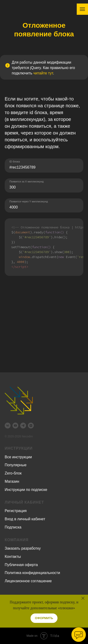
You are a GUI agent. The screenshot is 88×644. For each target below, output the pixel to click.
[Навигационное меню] (82, 9)
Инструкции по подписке (26, 490)
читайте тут (43, 73)
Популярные (16, 465)
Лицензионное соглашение (28, 581)
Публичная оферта (21, 565)
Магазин (12, 481)
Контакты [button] (13, 557)
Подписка (13, 527)
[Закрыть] (83, 598)
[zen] (31, 426)
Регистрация (16, 511)
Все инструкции (18, 457)
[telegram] (23, 426)
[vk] (8, 426)
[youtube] (15, 426)
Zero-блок (13, 473)
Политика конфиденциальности (32, 573)
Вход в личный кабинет (25, 519)
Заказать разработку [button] (23, 548)
